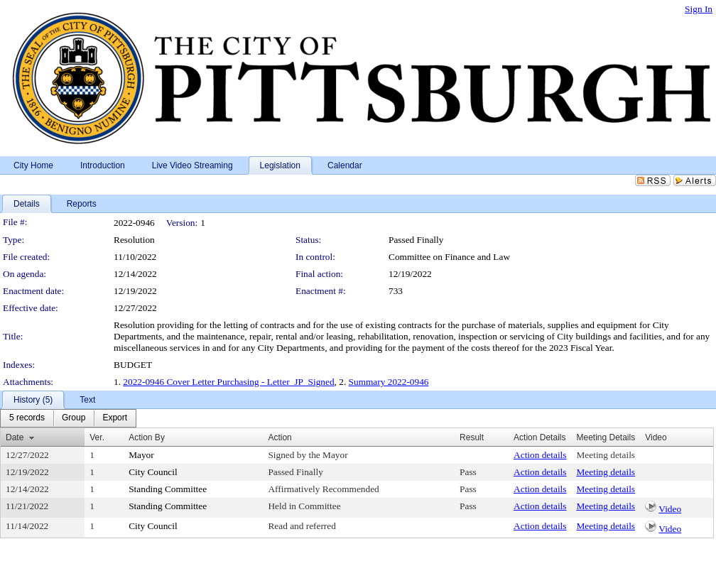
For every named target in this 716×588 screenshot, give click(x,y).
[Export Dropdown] (115, 418)
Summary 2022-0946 (389, 382)
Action (280, 437)
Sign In (699, 9)
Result (472, 437)
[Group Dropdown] (74, 418)
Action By (147, 437)
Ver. (97, 437)
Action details (540, 455)
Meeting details (606, 455)
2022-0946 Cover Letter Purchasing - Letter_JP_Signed (228, 382)
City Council (153, 472)
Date (15, 437)
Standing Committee (168, 489)
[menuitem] (27, 418)
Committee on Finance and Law (449, 257)
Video (670, 509)
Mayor (141, 455)
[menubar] (68, 418)
